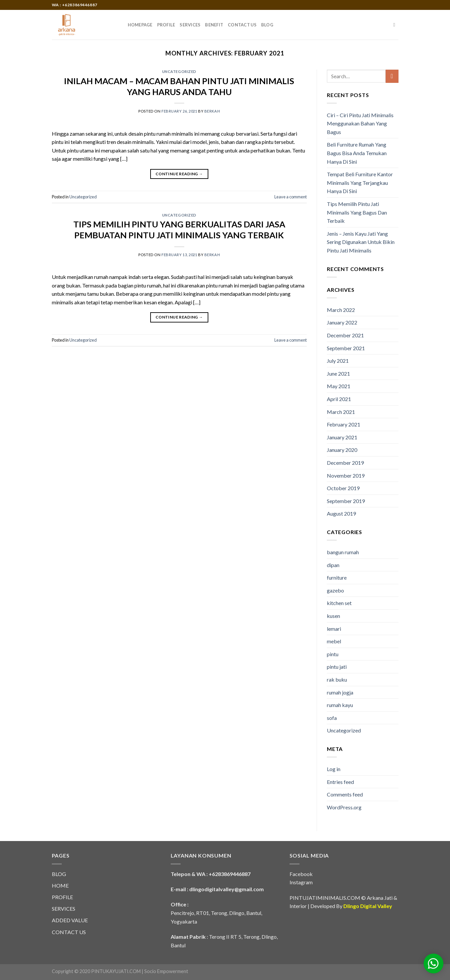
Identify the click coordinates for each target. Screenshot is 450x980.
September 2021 (346, 348)
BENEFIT (214, 25)
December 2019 (345, 463)
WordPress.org (344, 807)
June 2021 (338, 373)
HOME (60, 885)
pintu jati (337, 667)
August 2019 (341, 513)
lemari (334, 629)
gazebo (335, 590)
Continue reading (179, 174)
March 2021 (341, 412)
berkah (212, 111)
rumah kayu (340, 705)
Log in (334, 769)
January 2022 (342, 322)
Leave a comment (291, 197)
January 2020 (342, 450)
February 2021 (344, 424)
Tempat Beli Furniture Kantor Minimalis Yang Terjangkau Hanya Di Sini (360, 183)
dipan (333, 565)
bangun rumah (343, 552)
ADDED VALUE (70, 920)
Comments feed (345, 794)
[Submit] (392, 76)
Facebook (301, 874)
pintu (333, 654)
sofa (332, 718)
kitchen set (339, 603)
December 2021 (345, 335)
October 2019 (343, 488)
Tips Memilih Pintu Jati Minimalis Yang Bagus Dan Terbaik (357, 212)
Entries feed (340, 782)
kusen (333, 616)
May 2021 (339, 386)
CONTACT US (242, 25)
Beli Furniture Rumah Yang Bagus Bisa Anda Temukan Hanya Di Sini (357, 153)
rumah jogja (340, 692)
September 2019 (346, 501)
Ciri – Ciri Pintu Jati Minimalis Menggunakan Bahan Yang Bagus (360, 123)
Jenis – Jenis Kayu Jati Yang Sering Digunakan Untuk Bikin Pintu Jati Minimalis (361, 242)
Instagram (301, 882)
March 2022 (341, 310)
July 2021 (338, 361)
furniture (337, 577)
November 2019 (346, 475)
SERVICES (190, 25)
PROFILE (166, 25)
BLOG (267, 25)
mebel (334, 641)
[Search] (396, 25)
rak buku (337, 679)
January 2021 (342, 437)
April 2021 (339, 399)
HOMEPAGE (140, 25)
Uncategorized (179, 71)
